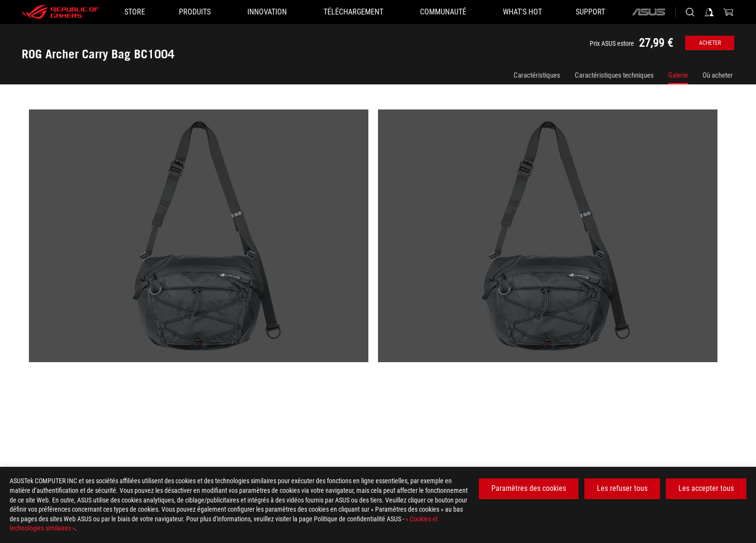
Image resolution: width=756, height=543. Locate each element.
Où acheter (718, 75)
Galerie (678, 75)
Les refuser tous (622, 488)
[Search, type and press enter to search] (690, 12)
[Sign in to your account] (709, 12)
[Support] (590, 12)
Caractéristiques (537, 75)
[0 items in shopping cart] (729, 12)
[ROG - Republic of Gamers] (60, 12)
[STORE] (135, 12)
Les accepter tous (706, 488)
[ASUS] (648, 12)
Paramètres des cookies (529, 488)
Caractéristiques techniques (614, 75)
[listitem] (203, 241)
